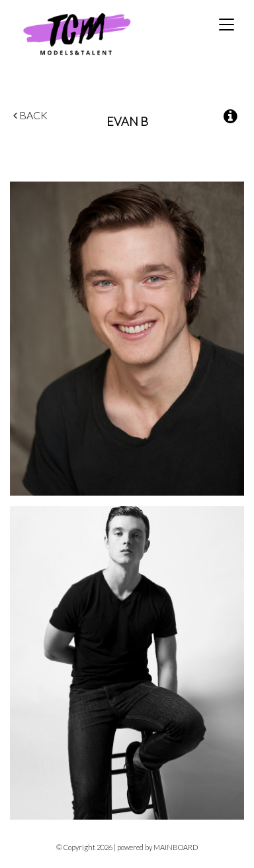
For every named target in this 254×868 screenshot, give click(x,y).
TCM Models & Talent (99, 33)
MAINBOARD (176, 847)
